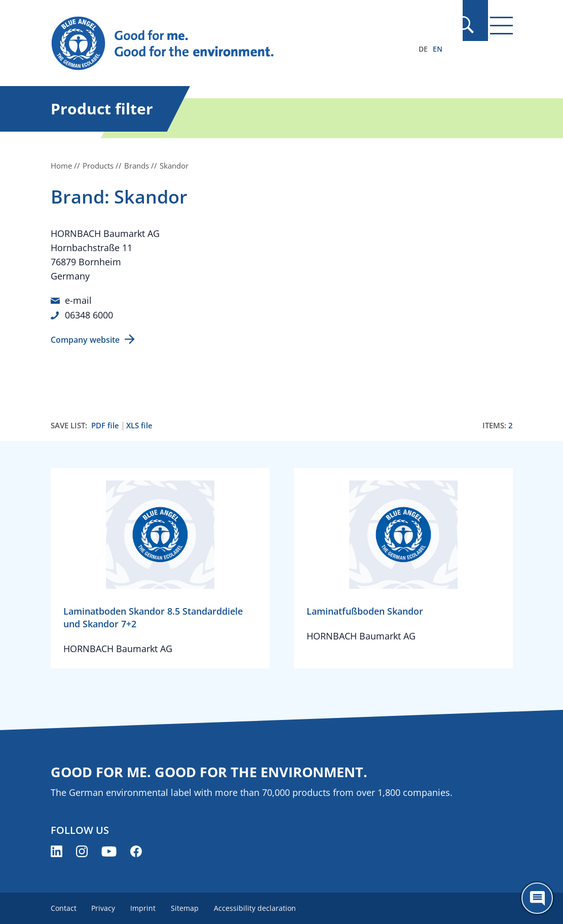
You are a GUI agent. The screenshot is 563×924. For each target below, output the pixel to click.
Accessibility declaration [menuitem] (259, 908)
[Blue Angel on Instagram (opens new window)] (82, 851)
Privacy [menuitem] (105, 908)
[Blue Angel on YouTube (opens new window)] (109, 851)
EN (438, 49)
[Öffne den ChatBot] (537, 898)
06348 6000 (89, 314)
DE (423, 49)
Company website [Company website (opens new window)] (85, 339)
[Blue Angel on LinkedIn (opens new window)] (57, 851)
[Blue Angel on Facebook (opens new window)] (136, 851)
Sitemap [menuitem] (188, 908)
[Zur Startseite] (212, 44)
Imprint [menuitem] (145, 908)
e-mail (78, 300)
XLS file (139, 425)
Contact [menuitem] (64, 908)
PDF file (105, 425)
